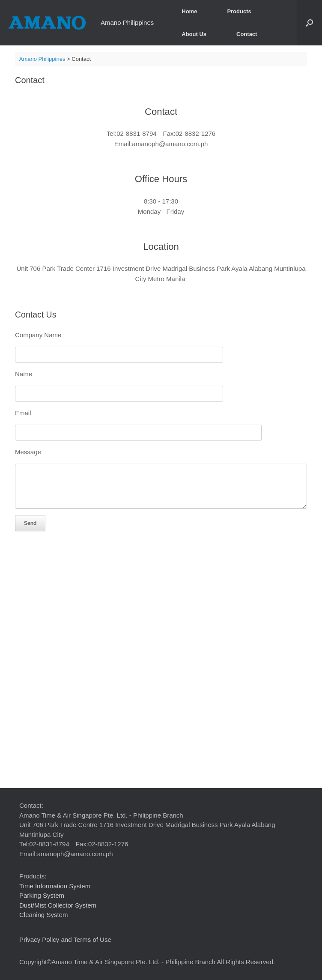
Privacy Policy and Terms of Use (65, 940)
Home (189, 11)
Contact (247, 34)
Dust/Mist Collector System (58, 905)
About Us (194, 34)
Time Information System (55, 886)
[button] (309, 23)
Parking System (42, 895)
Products (239, 11)
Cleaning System (43, 915)
